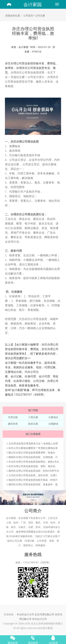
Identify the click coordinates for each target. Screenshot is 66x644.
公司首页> (29, 15)
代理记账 (13, 417)
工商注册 (33, 417)
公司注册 (40, 15)
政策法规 (33, 424)
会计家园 (33, 4)
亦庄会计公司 (39, 619)
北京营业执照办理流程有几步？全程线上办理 (33, 443)
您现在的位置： (14, 15)
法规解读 (53, 424)
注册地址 (53, 417)
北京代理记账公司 (44, 614)
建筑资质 (13, 424)
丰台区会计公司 (25, 614)
